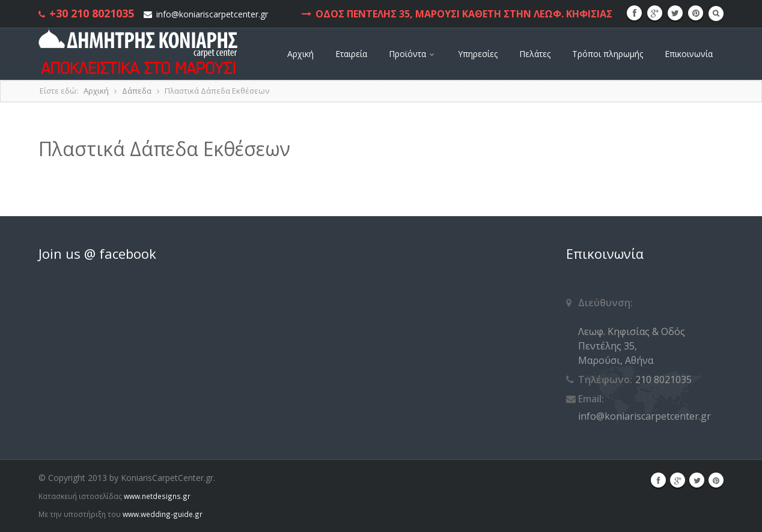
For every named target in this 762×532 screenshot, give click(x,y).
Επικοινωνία (689, 54)
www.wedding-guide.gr (163, 514)
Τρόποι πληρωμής (608, 54)
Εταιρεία (351, 54)
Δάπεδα (137, 91)
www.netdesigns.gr (157, 496)
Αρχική (300, 54)
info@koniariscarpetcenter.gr (212, 14)
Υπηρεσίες (478, 54)
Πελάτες (535, 54)
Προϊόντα (413, 54)
